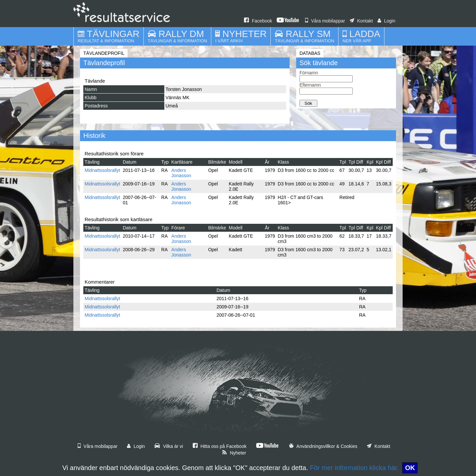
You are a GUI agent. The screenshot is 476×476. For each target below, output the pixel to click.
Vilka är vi (169, 446)
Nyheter (234, 453)
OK (410, 468)
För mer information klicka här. (354, 468)
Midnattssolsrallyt (102, 170)
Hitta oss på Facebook (220, 446)
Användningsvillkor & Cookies (323, 446)
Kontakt (361, 21)
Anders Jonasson (181, 173)
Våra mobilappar (325, 21)
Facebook (258, 21)
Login (386, 21)
